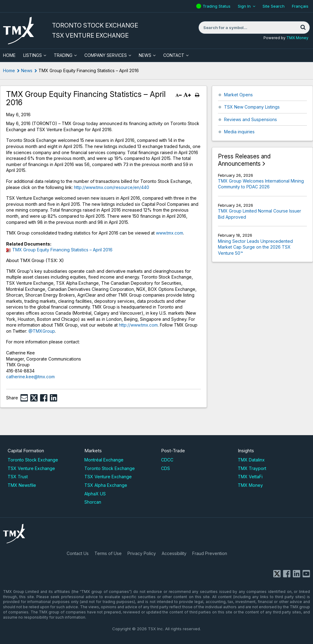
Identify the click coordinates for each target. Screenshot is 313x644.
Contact (174, 55)
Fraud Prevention (210, 553)
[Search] (303, 28)
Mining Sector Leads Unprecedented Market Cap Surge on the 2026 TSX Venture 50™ (255, 247)
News (145, 55)
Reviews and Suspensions (250, 119)
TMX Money (297, 38)
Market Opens (238, 95)
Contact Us (78, 553)
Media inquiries (239, 132)
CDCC (167, 460)
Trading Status (217, 6)
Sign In (244, 6)
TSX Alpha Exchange (106, 485)
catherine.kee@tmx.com (30, 377)
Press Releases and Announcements (244, 160)
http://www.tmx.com (138, 325)
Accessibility (174, 553)
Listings (33, 55)
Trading (63, 55)
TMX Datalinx (251, 460)
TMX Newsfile (22, 485)
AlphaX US (95, 494)
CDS (166, 468)
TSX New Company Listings (252, 107)
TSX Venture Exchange (31, 468)
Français (300, 6)
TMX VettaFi (250, 477)
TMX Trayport (252, 468)
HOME (9, 55)
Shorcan (93, 502)
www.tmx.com (169, 233)
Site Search (274, 6)
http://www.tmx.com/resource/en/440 (112, 187)
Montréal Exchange (104, 460)
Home (9, 70)
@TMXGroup (42, 331)
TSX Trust (18, 477)
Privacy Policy (142, 553)
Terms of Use (108, 553)
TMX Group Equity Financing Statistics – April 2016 (62, 250)
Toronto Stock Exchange (33, 460)
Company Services (106, 55)
